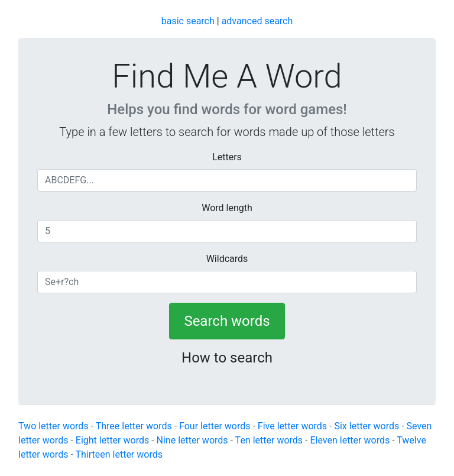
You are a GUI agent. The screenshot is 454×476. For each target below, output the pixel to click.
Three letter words (134, 426)
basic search (188, 21)
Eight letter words (112, 440)
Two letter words (53, 426)
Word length (227, 208)
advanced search (257, 21)
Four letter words (215, 426)
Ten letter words (269, 440)
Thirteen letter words (119, 454)
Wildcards (227, 259)
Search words (227, 321)
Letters (227, 157)
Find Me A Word (227, 76)
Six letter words (367, 426)
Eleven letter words (350, 440)
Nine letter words (192, 440)
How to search (227, 358)
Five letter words (292, 426)
